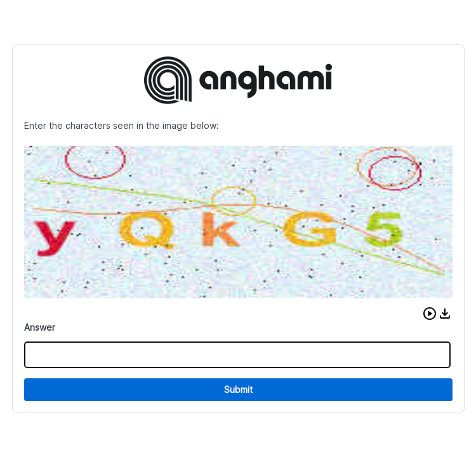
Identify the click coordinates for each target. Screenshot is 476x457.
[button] (430, 314)
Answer (40, 327)
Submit (238, 389)
